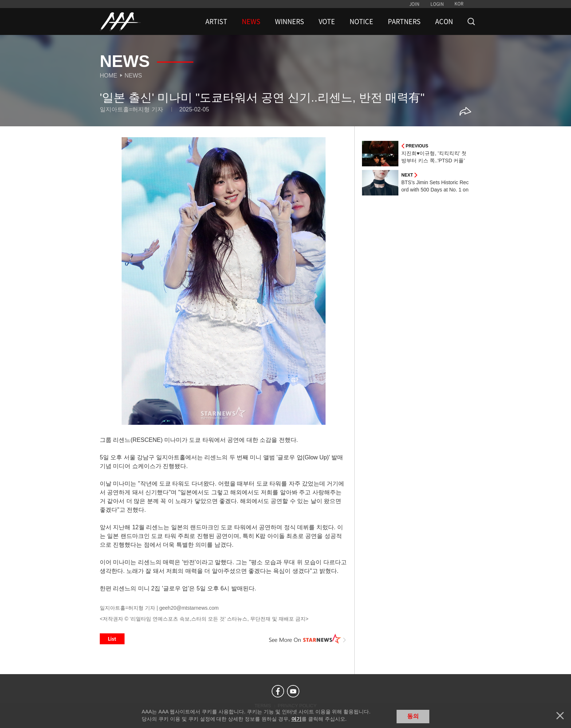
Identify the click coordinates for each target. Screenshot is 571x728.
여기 (296, 719)
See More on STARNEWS (308, 639)
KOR (459, 4)
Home (109, 76)
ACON (444, 21)
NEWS (251, 21)
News (133, 76)
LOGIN (437, 4)
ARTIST (216, 21)
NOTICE (361, 21)
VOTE (327, 21)
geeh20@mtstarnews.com (189, 608)
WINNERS (290, 21)
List (112, 639)
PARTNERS (404, 21)
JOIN (414, 4)
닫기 (560, 716)
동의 (413, 716)
